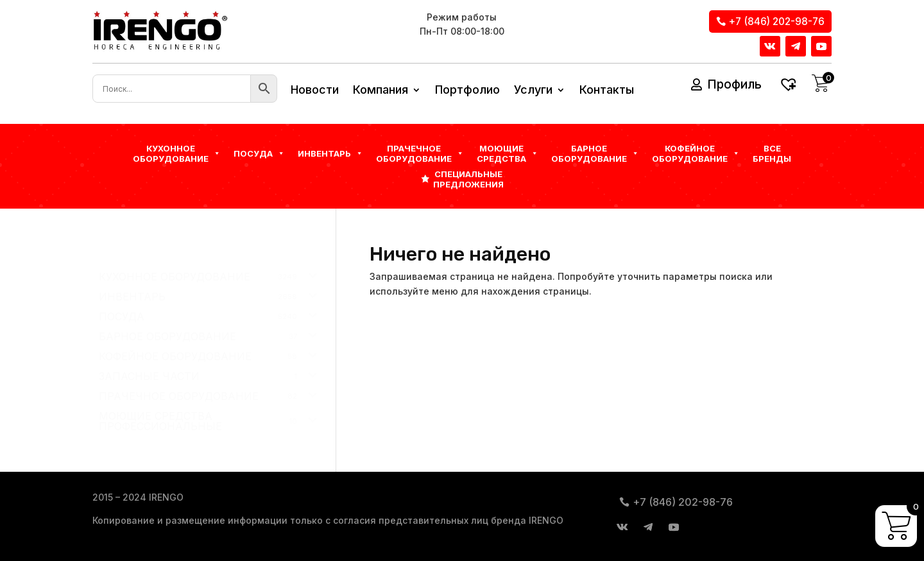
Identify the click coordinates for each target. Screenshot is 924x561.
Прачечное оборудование (420, 153)
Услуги (533, 91)
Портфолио (467, 91)
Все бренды (772, 153)
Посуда (259, 153)
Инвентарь (330, 153)
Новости (315, 91)
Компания (381, 91)
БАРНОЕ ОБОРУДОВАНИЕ (595, 153)
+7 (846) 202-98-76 (777, 22)
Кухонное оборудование (177, 153)
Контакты (607, 91)
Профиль (734, 84)
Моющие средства (508, 153)
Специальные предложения (468, 179)
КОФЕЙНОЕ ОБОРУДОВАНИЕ (696, 153)
